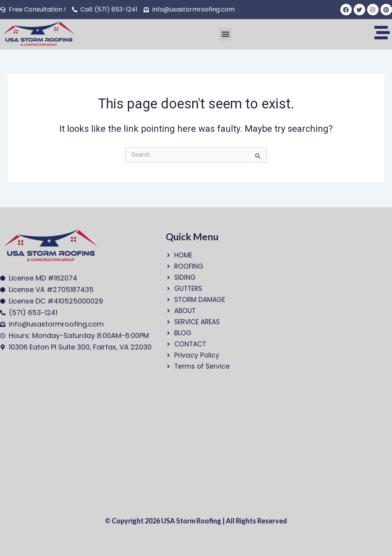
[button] (225, 34)
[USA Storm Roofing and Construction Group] (74, 444)
